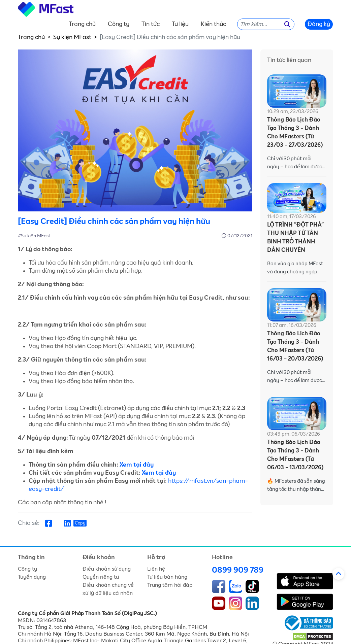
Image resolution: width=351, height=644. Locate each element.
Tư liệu (180, 24)
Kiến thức (213, 24)
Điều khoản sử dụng (107, 569)
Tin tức (151, 24)
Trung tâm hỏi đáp (170, 585)
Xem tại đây (137, 465)
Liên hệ (156, 569)
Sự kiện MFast (72, 37)
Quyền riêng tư (101, 577)
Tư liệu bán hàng (167, 577)
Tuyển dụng (32, 577)
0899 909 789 (238, 570)
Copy (80, 523)
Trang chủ (82, 24)
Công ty (119, 24)
